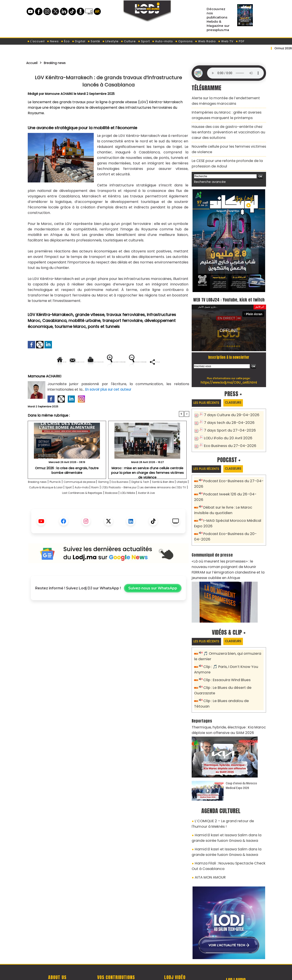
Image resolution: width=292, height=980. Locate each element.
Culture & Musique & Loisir (104, 503)
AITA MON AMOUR (208, 846)
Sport (144, 41)
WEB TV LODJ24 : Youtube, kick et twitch (229, 293)
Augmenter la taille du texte (161, 362)
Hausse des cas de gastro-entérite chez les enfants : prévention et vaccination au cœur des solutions (226, 127)
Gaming (127, 497)
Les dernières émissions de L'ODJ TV (99, 508)
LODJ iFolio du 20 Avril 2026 (225, 435)
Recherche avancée (208, 172)
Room (168, 503)
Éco (65, 41)
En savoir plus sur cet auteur (109, 404)
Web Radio (205, 41)
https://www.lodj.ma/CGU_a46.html (229, 381)
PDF (240, 41)
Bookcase (85, 514)
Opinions (184, 41)
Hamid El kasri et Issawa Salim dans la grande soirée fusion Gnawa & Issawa (228, 811)
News (53, 41)
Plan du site (135, 974)
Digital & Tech (173, 497)
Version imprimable (110, 362)
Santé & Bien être (46, 503)
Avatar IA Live (131, 514)
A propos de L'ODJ (57, 954)
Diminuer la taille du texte (97, 377)
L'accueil (36, 41)
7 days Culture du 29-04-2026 (228, 414)
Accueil (33, 63)
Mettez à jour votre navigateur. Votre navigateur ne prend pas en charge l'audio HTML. (235, 73)
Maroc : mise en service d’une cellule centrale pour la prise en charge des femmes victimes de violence (147, 485)
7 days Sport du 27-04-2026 (227, 428)
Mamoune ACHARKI (60, 94)
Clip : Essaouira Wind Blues (225, 665)
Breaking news (60, 63)
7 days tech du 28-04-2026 (226, 421)
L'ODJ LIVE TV (175, 954)
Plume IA (65, 497)
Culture (128, 41)
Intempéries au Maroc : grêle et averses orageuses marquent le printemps (222, 112)
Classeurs (239, 401)
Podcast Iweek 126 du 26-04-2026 (231, 491)
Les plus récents (208, 401)
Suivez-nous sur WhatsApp (153, 609)
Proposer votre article (116, 954)
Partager (137, 377)
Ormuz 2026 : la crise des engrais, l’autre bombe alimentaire (67, 485)
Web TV (226, 41)
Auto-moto (163, 41)
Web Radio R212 (236, 955)
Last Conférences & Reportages (161, 508)
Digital (79, 41)
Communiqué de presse (97, 497)
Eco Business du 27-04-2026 (227, 443)
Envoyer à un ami (69, 362)
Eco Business (147, 497)
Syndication (157, 974)
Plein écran (255, 312)
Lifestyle (110, 41)
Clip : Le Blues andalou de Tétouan (231, 684)
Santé (94, 41)
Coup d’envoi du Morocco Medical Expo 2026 (241, 761)
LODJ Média (106, 514)
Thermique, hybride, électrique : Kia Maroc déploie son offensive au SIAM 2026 (224, 707)
